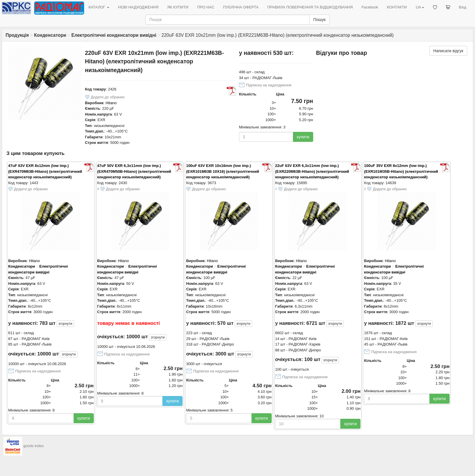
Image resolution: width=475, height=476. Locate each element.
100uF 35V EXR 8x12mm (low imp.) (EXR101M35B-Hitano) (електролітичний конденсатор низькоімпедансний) (401, 171)
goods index (34, 446)
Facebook (370, 7)
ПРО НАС (206, 7)
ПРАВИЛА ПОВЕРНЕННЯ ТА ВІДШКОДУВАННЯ (310, 7)
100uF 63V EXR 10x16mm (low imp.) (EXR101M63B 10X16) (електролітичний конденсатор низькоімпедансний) (223, 171)
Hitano (111, 103)
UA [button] (420, 7)
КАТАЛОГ (99, 7)
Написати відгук (448, 51)
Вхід (463, 7)
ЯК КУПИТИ (178, 7)
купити (303, 137)
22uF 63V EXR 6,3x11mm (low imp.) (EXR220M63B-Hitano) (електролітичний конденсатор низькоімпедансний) (312, 171)
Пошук (319, 20)
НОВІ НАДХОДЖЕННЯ (138, 7)
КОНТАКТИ (397, 7)
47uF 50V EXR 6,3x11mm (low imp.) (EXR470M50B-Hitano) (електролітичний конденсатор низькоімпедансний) (134, 171)
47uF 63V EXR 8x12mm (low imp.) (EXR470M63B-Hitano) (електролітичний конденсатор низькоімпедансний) (45, 171)
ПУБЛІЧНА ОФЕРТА (241, 7)
